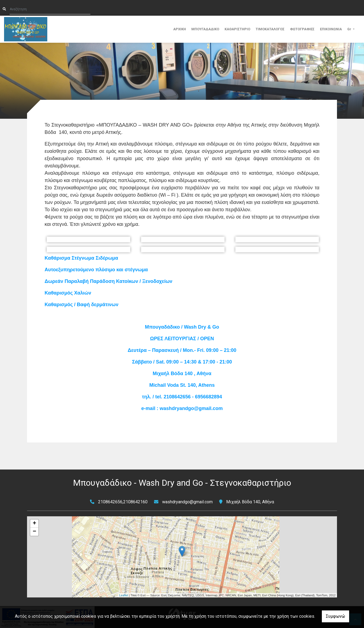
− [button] (34, 532)
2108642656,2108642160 (123, 502)
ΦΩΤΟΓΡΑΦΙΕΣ (302, 29)
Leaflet (124, 595)
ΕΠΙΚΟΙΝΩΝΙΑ (331, 29)
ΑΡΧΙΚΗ (180, 29)
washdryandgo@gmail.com (187, 502)
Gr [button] (350, 29)
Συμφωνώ (335, 616)
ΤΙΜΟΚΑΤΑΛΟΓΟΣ (270, 29)
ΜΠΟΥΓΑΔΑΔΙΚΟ (205, 29)
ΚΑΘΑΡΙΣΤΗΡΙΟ (237, 29)
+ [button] (34, 524)
